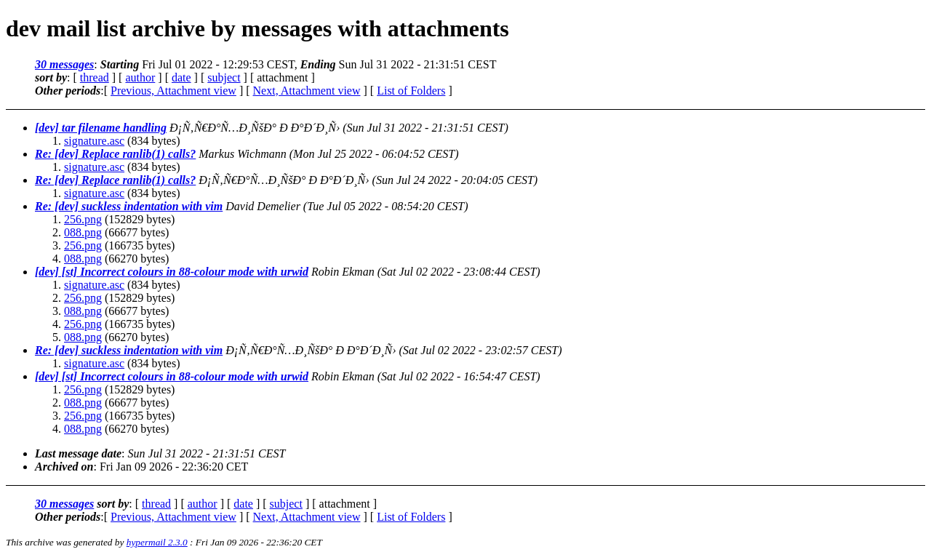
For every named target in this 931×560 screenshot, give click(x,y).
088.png (83, 232)
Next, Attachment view (307, 91)
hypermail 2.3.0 (157, 542)
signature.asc (94, 141)
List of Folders (411, 91)
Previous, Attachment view (173, 91)
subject (224, 77)
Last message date (78, 453)
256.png (83, 219)
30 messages (64, 64)
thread (95, 77)
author (140, 77)
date (181, 77)
